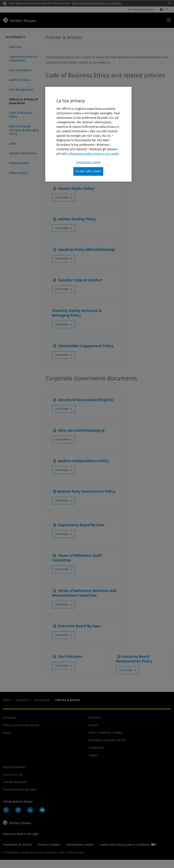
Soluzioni (95, 718)
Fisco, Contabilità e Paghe (106, 733)
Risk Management (21, 90)
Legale (93, 755)
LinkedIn (30, 810)
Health (93, 725)
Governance (42, 700)
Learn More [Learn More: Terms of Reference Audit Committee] (62, 569)
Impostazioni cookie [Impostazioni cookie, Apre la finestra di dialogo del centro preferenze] (88, 162)
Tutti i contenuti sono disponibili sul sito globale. (97, 3)
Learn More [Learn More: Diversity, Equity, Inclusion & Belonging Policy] (62, 324)
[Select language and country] (165, 10)
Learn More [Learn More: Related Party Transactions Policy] (62, 501)
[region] (88, 134)
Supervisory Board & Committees (23, 59)
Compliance (97, 748)
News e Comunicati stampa (21, 725)
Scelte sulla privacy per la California (125, 845)
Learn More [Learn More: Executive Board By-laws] (62, 635)
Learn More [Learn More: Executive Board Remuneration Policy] (126, 670)
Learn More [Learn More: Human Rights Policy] (62, 198)
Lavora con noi (13, 775)
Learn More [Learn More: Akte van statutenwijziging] (62, 439)
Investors (22, 700)
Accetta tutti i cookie (88, 171)
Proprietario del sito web (19, 790)
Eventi (7, 733)
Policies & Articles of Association (23, 101)
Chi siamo (9, 718)
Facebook (6, 810)
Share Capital (18, 173)
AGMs (13, 144)
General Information (23, 153)
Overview (15, 47)
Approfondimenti (14, 767)
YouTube (42, 810)
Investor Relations (15, 782)
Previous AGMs (19, 163)
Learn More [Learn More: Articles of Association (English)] (62, 409)
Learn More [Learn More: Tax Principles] (62, 666)
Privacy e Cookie (49, 845)
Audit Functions (20, 80)
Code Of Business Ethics (21, 115)
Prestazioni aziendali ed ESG (107, 740)
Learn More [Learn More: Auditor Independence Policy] (62, 470)
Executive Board (20, 70)
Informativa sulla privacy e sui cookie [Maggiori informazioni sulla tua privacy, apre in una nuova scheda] (94, 154)
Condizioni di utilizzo (17, 845)
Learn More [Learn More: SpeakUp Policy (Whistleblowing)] (62, 259)
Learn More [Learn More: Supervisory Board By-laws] (62, 534)
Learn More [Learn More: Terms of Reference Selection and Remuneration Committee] (62, 604)
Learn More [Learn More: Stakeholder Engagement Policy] (62, 355)
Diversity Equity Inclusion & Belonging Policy (24, 130)
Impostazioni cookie (80, 845)
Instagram (18, 810)
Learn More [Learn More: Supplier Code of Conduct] (62, 289)
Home (7, 700)
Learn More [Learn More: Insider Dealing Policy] (62, 228)
